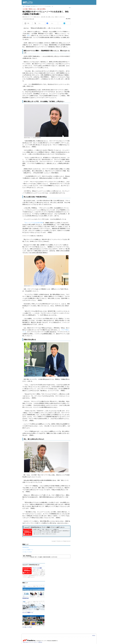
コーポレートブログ (27, 552)
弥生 (28, 35)
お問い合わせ (26, 642)
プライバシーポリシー (33, 642)
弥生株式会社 (26, 547)
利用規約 (94, 636)
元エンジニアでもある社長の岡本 (34, 223)
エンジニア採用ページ (28, 550)
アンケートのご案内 (37, 568)
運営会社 (40, 642)
